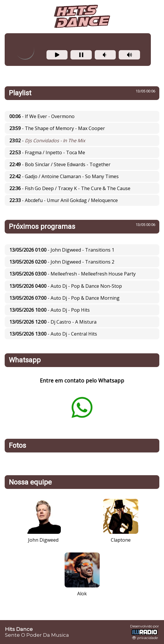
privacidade (147, 638)
